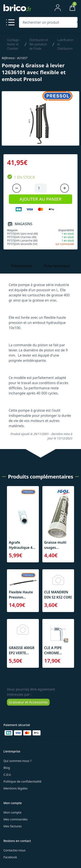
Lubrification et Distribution (65, 44)
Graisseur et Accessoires (28, 702)
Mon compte (12, 812)
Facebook (10, 857)
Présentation (22, 266)
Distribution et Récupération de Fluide (39, 44)
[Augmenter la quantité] (65, 188)
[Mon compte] (58, 8)
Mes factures (13, 826)
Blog (7, 768)
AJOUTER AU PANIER (40, 199)
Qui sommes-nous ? (17, 761)
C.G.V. (7, 775)
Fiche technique (57, 266)
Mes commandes (16, 819)
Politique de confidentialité (22, 781)
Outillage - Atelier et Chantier (14, 44)
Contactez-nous (14, 850)
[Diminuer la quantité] (17, 188)
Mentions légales (16, 788)
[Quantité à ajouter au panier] (41, 188)
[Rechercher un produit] (47, 22)
